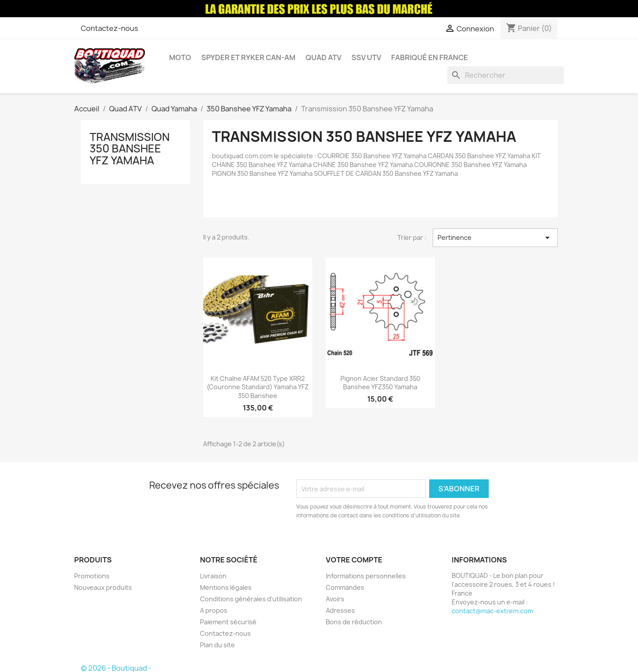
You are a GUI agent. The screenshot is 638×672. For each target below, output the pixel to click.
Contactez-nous (109, 28)
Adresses (340, 610)
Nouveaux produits (103, 587)
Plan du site (217, 645)
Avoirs (335, 599)
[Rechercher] (506, 75)
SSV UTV (366, 57)
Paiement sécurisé (228, 622)
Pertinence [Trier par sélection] (495, 238)
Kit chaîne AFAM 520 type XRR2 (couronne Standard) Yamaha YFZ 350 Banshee (258, 387)
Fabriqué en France (430, 57)
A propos (214, 610)
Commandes (345, 587)
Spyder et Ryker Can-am (248, 57)
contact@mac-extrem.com (492, 611)
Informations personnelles (366, 576)
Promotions (92, 576)
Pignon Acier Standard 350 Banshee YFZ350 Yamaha (380, 383)
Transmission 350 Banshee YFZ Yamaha (130, 149)
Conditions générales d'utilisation (251, 599)
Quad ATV (323, 57)
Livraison (213, 576)
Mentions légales (226, 587)
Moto (180, 57)
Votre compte (354, 560)
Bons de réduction (354, 622)
